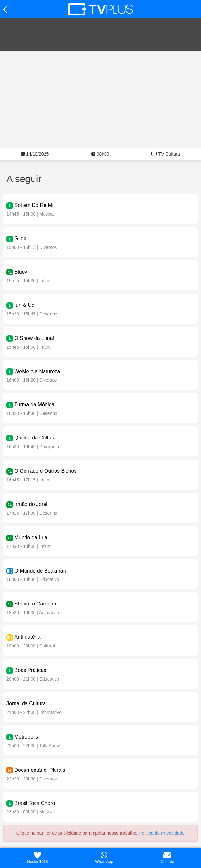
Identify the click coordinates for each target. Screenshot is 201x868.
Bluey (21, 272)
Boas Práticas (30, 670)
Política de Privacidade (162, 833)
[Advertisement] (100, 99)
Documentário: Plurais (40, 770)
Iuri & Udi (25, 305)
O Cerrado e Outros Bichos (45, 471)
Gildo (20, 238)
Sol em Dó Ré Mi (34, 205)
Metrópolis (26, 737)
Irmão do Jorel (31, 504)
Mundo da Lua (31, 537)
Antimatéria (27, 637)
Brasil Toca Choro (35, 803)
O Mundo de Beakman (40, 571)
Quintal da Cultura (35, 438)
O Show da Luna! (34, 338)
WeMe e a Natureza (37, 372)
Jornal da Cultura (26, 703)
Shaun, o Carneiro (35, 604)
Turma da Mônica (34, 404)
